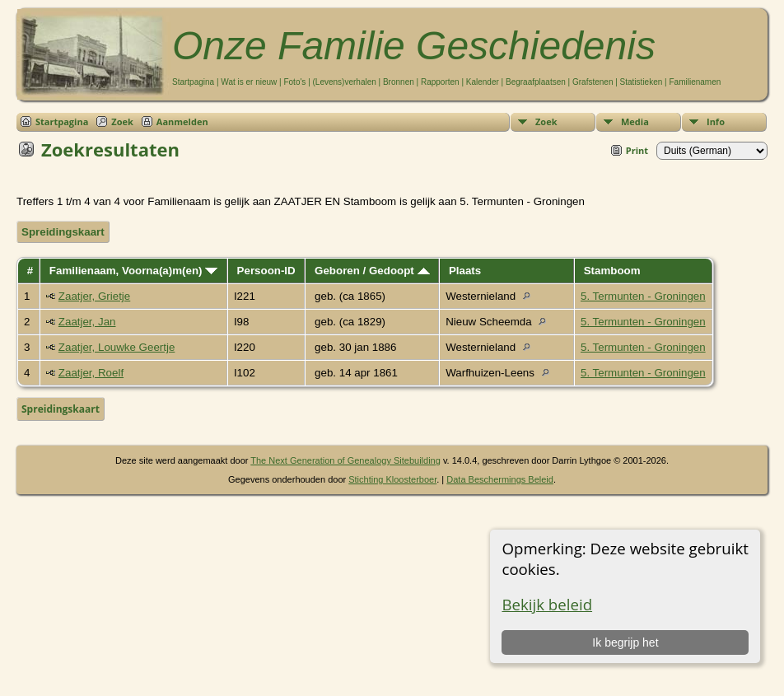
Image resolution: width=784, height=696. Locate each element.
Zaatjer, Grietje (94, 296)
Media (635, 121)
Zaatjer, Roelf (91, 373)
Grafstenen (593, 82)
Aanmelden (182, 121)
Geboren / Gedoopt (372, 271)
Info (716, 121)
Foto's (294, 82)
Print (637, 150)
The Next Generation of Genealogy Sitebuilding (345, 460)
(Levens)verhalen (345, 82)
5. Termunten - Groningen (643, 296)
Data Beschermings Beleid (500, 479)
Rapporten (440, 82)
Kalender (483, 82)
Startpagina (193, 82)
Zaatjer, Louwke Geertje (117, 347)
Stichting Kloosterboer (392, 479)
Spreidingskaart (63, 232)
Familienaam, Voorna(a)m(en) (133, 271)
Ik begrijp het (625, 642)
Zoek (546, 121)
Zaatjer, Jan (87, 322)
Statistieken (642, 82)
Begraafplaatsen (536, 82)
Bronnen (399, 82)
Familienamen (695, 82)
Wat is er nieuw (249, 82)
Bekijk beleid (547, 604)
